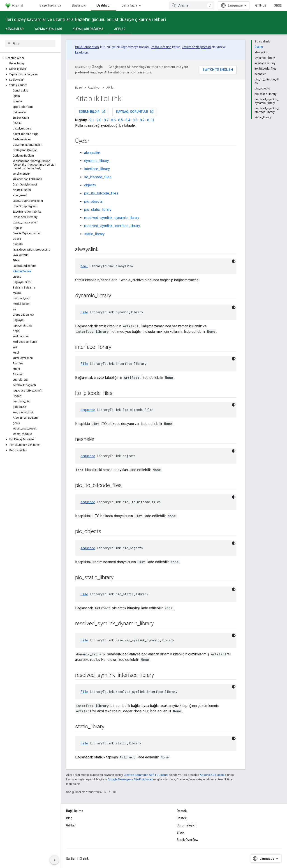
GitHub (261, 5)
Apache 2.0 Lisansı (212, 775)
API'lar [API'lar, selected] (120, 29)
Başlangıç (79, 5)
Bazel (79, 88)
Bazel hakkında (50, 5)
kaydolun (82, 52)
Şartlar (71, 859)
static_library (94, 234)
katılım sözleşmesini (196, 47)
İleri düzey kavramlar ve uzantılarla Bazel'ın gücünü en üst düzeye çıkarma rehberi (86, 19)
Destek (182, 818)
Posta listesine (161, 47)
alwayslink (92, 153)
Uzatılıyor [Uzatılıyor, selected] (104, 5)
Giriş (278, 5)
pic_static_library (98, 210)
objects (90, 185)
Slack (181, 833)
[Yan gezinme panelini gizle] (54, 860)
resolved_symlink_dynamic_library (112, 218)
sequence (88, 410)
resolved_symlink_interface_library (112, 226)
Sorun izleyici (186, 825)
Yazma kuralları (48, 29)
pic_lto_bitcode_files (101, 193)
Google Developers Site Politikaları (130, 779)
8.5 (121, 120)
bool (84, 266)
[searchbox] (30, 43)
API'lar (110, 88)
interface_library (97, 169)
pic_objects (93, 201)
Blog (69, 818)
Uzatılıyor (94, 88)
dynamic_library (97, 161)
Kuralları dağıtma (88, 29)
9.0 (99, 120)
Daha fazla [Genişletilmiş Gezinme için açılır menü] (129, 5)
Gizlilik (84, 859)
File (84, 312)
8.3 (135, 120)
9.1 (92, 120)
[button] (30, 58)
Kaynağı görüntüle (135, 111)
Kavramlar (15, 29)
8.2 (142, 120)
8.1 (151, 120)
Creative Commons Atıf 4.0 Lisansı (146, 775)
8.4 (128, 120)
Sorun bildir (92, 111)
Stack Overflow (187, 840)
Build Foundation (87, 47)
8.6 (113, 120)
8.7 (106, 120)
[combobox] (192, 5)
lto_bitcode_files (98, 177)
